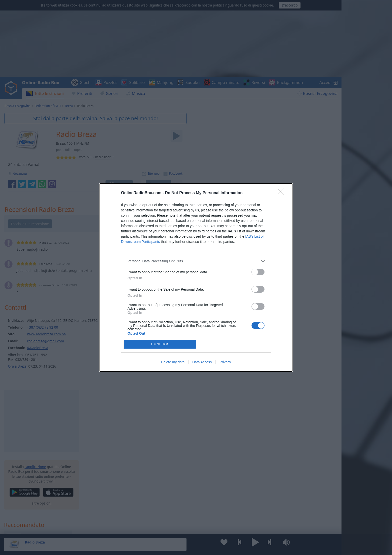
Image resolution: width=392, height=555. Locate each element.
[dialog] (196, 277)
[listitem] (196, 261)
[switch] (258, 272)
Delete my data (173, 362)
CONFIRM (160, 344)
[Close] (282, 193)
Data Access (202, 362)
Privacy (225, 362)
